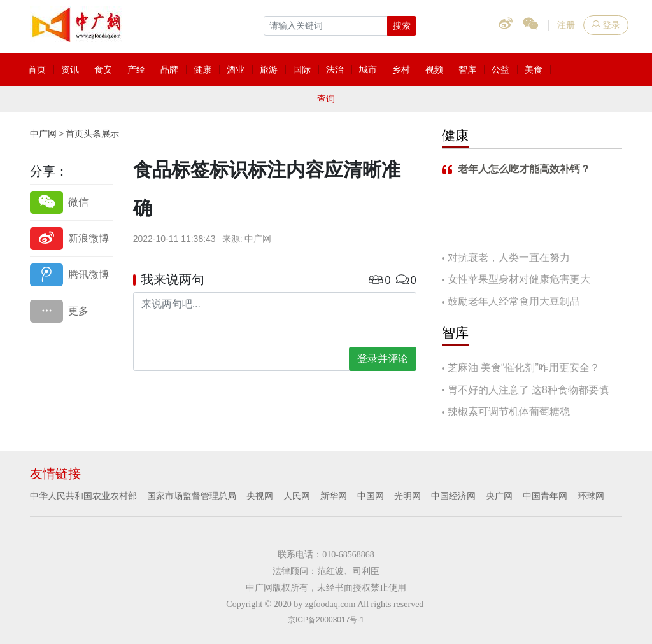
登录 (606, 25)
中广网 (43, 134)
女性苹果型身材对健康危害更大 (519, 279)
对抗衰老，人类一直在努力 (509, 257)
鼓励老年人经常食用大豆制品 (514, 301)
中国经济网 (453, 496)
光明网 (407, 496)
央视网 (260, 496)
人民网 (297, 496)
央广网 (499, 496)
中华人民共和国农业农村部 (83, 496)
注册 (566, 25)
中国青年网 (545, 496)
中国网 (371, 496)
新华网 (334, 496)
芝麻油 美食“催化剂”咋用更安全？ (524, 367)
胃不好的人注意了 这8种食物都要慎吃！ (525, 391)
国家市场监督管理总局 (192, 496)
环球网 (591, 496)
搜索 (402, 25)
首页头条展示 (92, 134)
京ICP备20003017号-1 (326, 620)
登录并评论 (383, 359)
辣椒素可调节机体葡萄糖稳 (509, 411)
